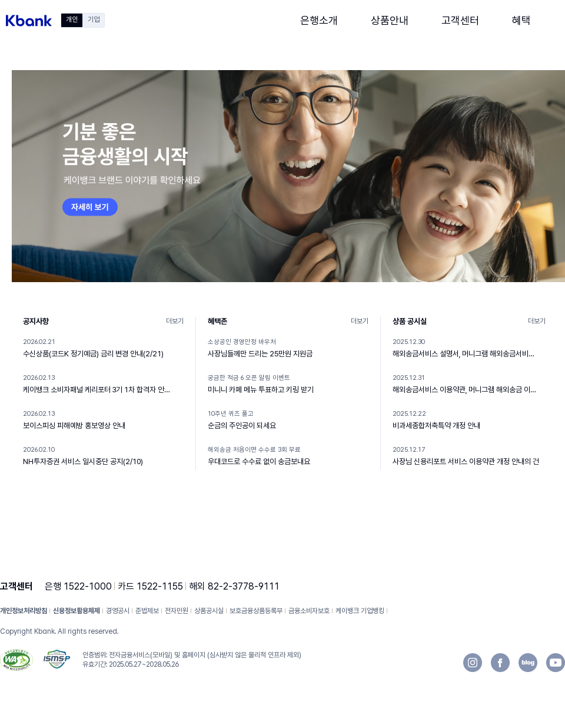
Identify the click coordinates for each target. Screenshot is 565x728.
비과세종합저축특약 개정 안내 (436, 426)
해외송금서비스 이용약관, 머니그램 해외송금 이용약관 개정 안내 (466, 390)
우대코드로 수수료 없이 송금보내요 (259, 461)
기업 (94, 19)
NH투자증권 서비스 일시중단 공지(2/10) (83, 461)
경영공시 (118, 611)
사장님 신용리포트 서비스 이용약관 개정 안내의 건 (466, 461)
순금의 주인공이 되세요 (242, 426)
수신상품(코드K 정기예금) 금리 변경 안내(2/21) (93, 354)
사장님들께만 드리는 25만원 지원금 (260, 354)
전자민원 (177, 611)
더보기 (175, 321)
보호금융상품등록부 (256, 611)
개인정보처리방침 (24, 611)
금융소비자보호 (309, 611)
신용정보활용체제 (77, 611)
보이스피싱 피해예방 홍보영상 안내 (74, 426)
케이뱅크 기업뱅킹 (360, 611)
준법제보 (147, 611)
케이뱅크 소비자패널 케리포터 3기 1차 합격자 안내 (97, 390)
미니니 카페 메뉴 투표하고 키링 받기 (261, 390)
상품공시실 (209, 611)
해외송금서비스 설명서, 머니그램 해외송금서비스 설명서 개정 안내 (466, 354)
